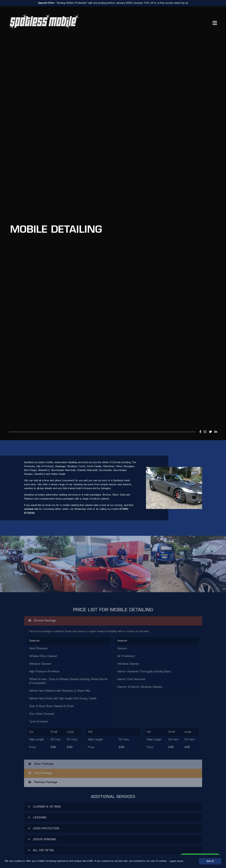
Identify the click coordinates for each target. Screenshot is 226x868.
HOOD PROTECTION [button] (43, 829)
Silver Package (41, 764)
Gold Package (40, 773)
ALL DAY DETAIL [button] (41, 850)
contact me (31, 509)
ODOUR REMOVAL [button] (42, 839)
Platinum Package (43, 782)
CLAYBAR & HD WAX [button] (44, 807)
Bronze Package (42, 621)
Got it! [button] (210, 861)
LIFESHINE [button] (37, 818)
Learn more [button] (176, 861)
